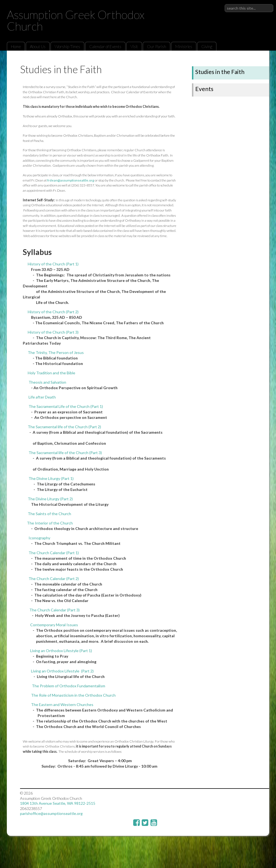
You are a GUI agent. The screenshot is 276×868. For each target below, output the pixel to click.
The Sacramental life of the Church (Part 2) (64, 427)
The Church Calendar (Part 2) (54, 579)
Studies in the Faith (220, 72)
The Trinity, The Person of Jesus (56, 352)
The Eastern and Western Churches (62, 704)
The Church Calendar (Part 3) (54, 610)
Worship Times (67, 46)
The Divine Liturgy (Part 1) (51, 478)
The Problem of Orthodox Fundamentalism (69, 686)
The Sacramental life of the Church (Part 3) (65, 453)
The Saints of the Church (49, 514)
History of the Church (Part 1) (53, 264)
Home (16, 46)
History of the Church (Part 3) (53, 332)
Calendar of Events (105, 46)
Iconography (39, 538)
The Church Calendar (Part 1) (54, 553)
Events (204, 89)
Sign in (268, 4)
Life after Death (42, 397)
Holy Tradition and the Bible (51, 373)
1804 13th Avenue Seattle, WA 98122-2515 (58, 803)
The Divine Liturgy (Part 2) (50, 499)
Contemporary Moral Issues (54, 625)
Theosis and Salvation (47, 382)
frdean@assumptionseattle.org (71, 180)
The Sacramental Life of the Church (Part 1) (66, 406)
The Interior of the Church (50, 523)
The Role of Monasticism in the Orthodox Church (73, 695)
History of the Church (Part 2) (53, 312)
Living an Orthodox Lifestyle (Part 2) (62, 671)
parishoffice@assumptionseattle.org (51, 813)
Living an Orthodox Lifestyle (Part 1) (61, 651)
